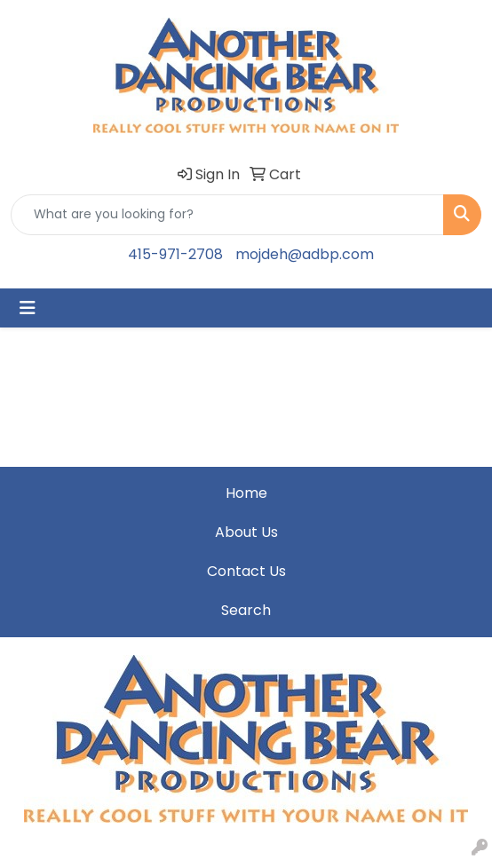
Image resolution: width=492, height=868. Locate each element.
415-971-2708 (175, 254)
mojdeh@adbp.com (305, 254)
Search (246, 610)
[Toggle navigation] (28, 308)
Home (246, 493)
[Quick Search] (227, 215)
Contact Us (246, 571)
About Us (246, 532)
